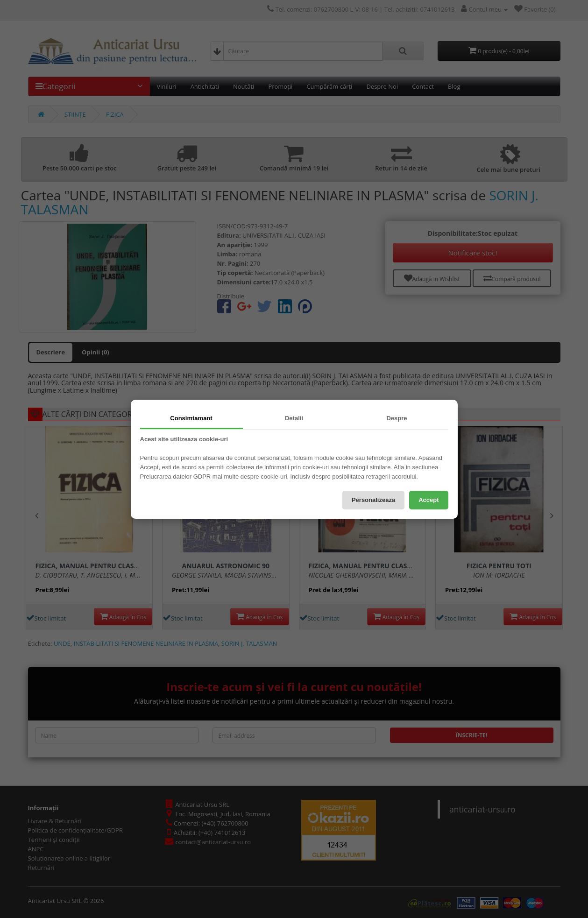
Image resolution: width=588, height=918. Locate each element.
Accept (429, 500)
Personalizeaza (373, 500)
